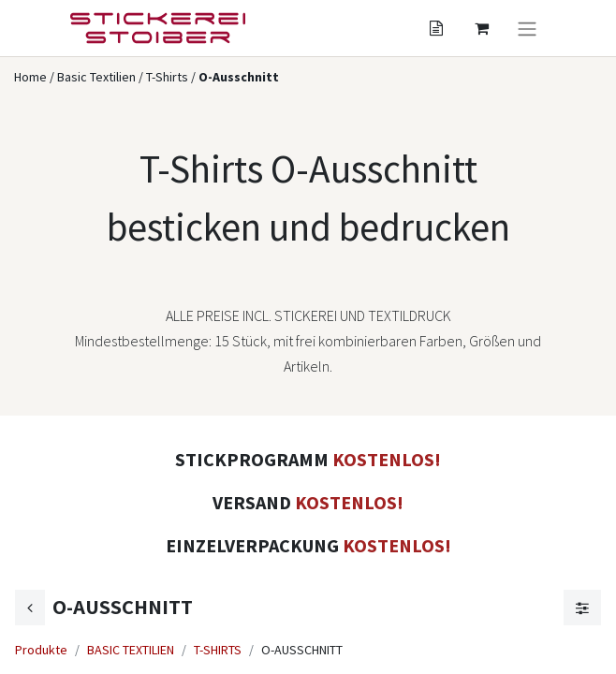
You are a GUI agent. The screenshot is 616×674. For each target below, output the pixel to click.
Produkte (41, 650)
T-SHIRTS (218, 650)
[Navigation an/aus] (527, 28)
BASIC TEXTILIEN (131, 650)
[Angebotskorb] (436, 28)
